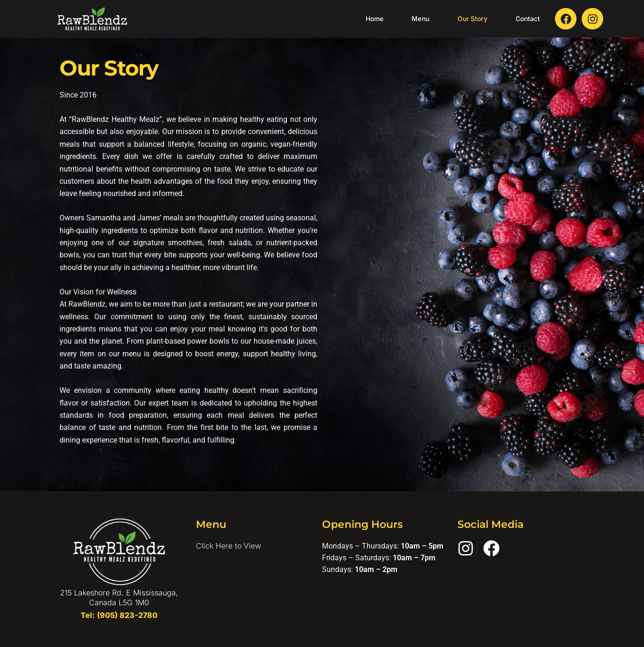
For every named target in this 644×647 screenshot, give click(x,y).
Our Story (472, 19)
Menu (420, 19)
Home (374, 19)
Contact (528, 19)
